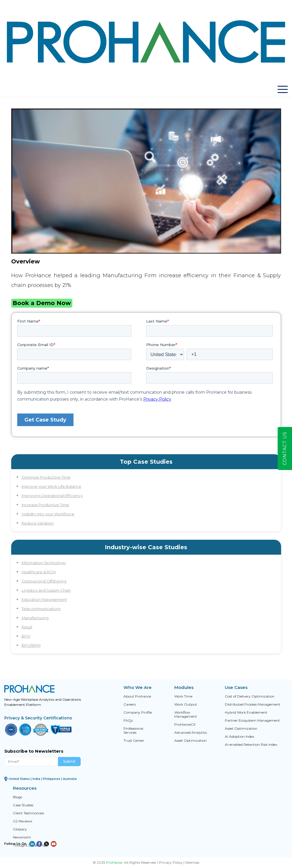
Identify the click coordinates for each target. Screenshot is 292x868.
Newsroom (22, 837)
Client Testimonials (28, 813)
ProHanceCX (185, 725)
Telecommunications (41, 609)
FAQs (128, 721)
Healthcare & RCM (39, 572)
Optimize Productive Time (46, 477)
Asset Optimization (191, 741)
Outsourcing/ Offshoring (44, 581)
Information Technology (44, 563)
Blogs (18, 797)
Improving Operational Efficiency (52, 496)
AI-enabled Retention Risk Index (251, 745)
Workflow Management (186, 714)
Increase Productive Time (45, 505)
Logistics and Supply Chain (46, 590)
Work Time (183, 696)
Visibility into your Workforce (48, 514)
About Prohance (137, 696)
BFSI (26, 636)
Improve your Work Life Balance (51, 486)
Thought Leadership (30, 845)
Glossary (20, 829)
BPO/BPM (31, 645)
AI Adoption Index (239, 737)
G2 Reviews (23, 821)
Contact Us (285, 448)
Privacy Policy (171, 862)
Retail (27, 627)
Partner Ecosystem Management (252, 721)
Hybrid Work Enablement (246, 712)
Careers (130, 704)
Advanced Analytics (191, 733)
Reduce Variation (38, 523)
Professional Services (133, 731)
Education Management (44, 599)
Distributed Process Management (253, 704)
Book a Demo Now (42, 303)
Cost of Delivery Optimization (250, 696)
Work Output (186, 704)
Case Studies (23, 805)
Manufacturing (35, 618)
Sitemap (192, 862)
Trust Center (134, 741)
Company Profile (138, 712)
